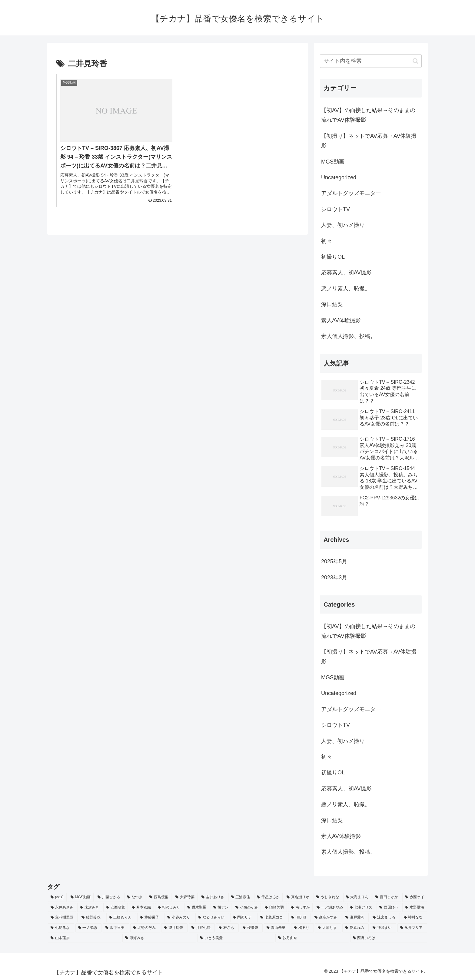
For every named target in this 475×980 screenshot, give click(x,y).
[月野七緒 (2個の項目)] (202, 928)
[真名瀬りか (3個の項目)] (298, 897)
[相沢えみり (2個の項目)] (169, 908)
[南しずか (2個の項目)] (300, 908)
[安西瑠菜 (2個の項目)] (116, 908)
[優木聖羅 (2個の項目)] (197, 908)
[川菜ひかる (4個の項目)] (109, 897)
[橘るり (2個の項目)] (302, 928)
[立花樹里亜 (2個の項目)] (63, 918)
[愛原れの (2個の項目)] (355, 928)
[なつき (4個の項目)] (135, 897)
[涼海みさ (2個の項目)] (159, 938)
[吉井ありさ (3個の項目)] (213, 897)
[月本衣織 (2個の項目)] (141, 908)
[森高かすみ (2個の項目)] (327, 918)
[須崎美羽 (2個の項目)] (274, 908)
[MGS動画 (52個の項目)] (81, 897)
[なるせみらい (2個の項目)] (212, 918)
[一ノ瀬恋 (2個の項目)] (89, 928)
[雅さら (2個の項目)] (227, 928)
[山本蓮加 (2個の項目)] (85, 938)
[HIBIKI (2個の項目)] (299, 918)
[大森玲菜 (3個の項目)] (185, 897)
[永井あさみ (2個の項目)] (62, 908)
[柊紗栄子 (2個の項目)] (150, 918)
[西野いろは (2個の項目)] (389, 938)
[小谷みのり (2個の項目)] (179, 918)
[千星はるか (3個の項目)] (268, 897)
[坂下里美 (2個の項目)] (116, 928)
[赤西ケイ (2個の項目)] (415, 897)
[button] (415, 61)
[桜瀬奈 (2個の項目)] (251, 928)
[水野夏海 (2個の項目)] (415, 908)
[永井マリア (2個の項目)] (412, 928)
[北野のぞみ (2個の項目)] (145, 928)
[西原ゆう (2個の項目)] (389, 908)
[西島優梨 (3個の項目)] (159, 897)
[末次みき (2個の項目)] (90, 908)
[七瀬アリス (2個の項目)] (361, 908)
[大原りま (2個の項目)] (328, 928)
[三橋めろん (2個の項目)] (121, 918)
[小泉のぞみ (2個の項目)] (247, 908)
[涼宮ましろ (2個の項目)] (385, 918)
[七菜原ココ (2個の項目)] (272, 918)
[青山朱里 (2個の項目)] (277, 928)
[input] (371, 61)
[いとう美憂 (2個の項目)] (236, 938)
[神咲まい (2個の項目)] (383, 928)
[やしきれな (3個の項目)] (328, 897)
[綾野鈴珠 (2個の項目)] (92, 918)
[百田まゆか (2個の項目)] (387, 897)
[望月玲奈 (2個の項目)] (174, 928)
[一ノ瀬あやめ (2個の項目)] (330, 908)
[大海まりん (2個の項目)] (357, 897)
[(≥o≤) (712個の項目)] (57, 897)
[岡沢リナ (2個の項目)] (243, 918)
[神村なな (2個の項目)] (414, 918)
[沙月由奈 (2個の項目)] (312, 938)
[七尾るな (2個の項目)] (61, 928)
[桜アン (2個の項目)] (221, 908)
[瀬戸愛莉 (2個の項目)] (356, 918)
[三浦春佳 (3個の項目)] (241, 897)
